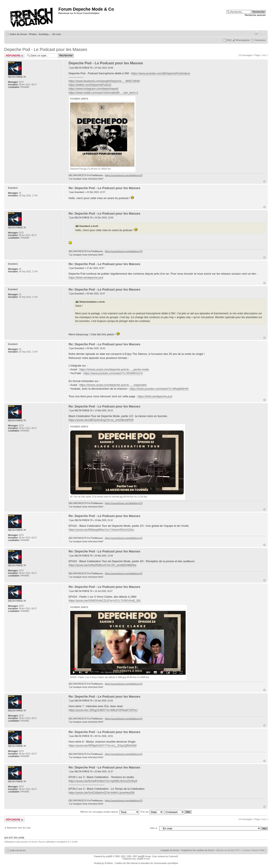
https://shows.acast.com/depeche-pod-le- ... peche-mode (114, 369)
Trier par (152, 812)
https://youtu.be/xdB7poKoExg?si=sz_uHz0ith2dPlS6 (101, 420)
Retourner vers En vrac (19, 828)
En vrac (57, 34)
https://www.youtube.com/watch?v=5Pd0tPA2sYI (113, 373)
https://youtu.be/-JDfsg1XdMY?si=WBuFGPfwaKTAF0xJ (103, 710)
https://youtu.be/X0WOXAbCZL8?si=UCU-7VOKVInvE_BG (105, 600)
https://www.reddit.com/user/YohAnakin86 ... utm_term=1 (103, 93)
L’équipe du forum (170, 850)
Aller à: (154, 828)
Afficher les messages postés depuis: (110, 812)
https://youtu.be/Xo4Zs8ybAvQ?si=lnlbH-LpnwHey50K (102, 793)
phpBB (109, 856)
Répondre (14, 55)
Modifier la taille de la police (263, 33)
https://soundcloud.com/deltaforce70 (124, 175)
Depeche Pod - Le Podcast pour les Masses (46, 49)
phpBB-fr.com (144, 859)
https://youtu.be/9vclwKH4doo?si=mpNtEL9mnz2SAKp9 (103, 781)
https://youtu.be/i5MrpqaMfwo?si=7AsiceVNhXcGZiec (101, 530)
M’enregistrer (243, 40)
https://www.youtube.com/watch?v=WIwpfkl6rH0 (159, 389)
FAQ (229, 40)
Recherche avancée (255, 15)
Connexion (260, 40)
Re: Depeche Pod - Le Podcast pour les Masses (105, 188)
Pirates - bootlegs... (40, 34)
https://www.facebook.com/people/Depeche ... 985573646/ (104, 81)
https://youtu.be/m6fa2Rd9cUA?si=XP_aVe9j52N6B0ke (103, 565)
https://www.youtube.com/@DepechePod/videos (161, 73)
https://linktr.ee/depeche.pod (86, 277)
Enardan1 (79, 192)
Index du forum (18, 34)
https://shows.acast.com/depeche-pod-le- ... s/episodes (113, 385)
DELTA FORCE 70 (83, 68)
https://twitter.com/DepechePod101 (90, 85)
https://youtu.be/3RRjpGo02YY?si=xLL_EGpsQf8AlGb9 (103, 745)
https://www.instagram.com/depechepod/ (93, 89)
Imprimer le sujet (256, 33)
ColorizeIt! (173, 856)
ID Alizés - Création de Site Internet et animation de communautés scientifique (141, 863)
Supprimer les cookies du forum (198, 850)
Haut (264, 182)
